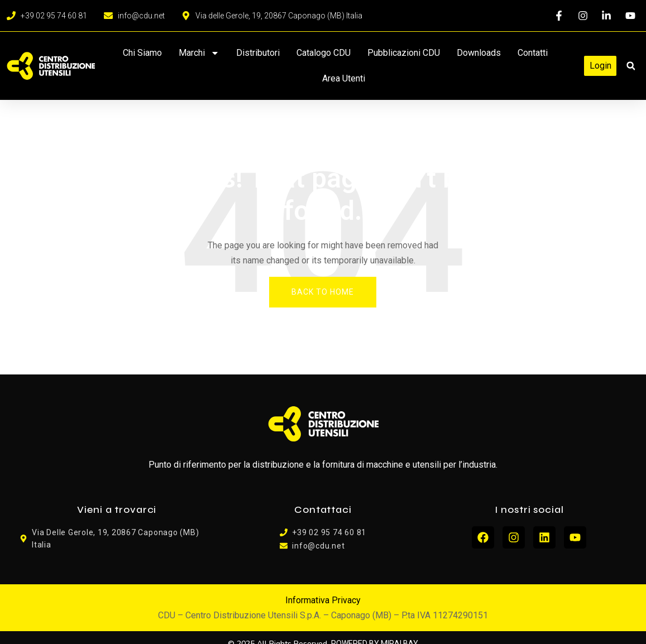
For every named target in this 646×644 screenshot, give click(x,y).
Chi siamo (142, 53)
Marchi (199, 53)
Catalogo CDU (324, 53)
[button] (631, 66)
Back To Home (323, 292)
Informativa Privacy (323, 600)
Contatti (533, 53)
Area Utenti (344, 78)
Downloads (479, 53)
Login (600, 66)
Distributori (258, 53)
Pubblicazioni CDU (404, 53)
